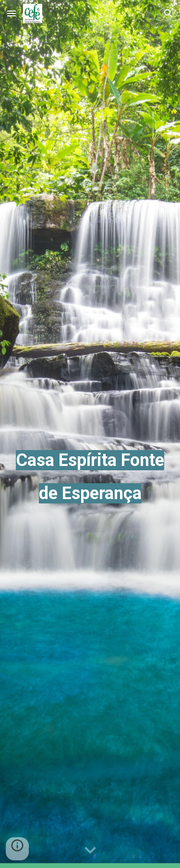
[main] (90, 434)
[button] (12, 13)
